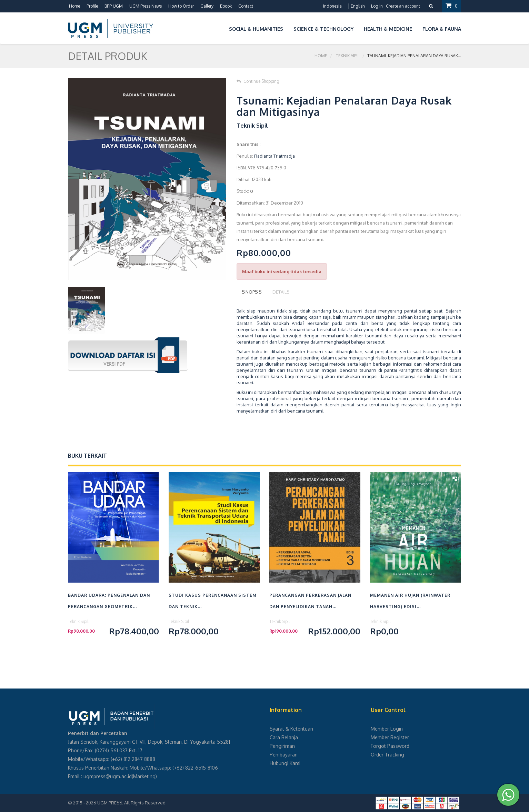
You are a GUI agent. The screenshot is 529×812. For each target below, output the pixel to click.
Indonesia (332, 6)
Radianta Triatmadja (275, 156)
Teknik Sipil (348, 56)
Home (74, 6)
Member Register (390, 737)
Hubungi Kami (285, 763)
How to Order (181, 6)
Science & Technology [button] (323, 29)
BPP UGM (114, 6)
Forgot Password (390, 746)
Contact (246, 6)
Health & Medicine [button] (388, 29)
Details (281, 292)
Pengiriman (282, 746)
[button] (219, 28)
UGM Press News (146, 6)
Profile (92, 6)
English (358, 6)
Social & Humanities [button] (256, 29)
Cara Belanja (284, 737)
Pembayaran (284, 755)
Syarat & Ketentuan (291, 729)
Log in (377, 6)
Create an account (403, 6)
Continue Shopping (258, 81)
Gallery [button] (207, 6)
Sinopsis (252, 292)
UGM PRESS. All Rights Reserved (131, 803)
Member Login (387, 729)
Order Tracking (387, 755)
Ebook (226, 6)
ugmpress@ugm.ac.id (108, 776)
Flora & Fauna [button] (442, 29)
